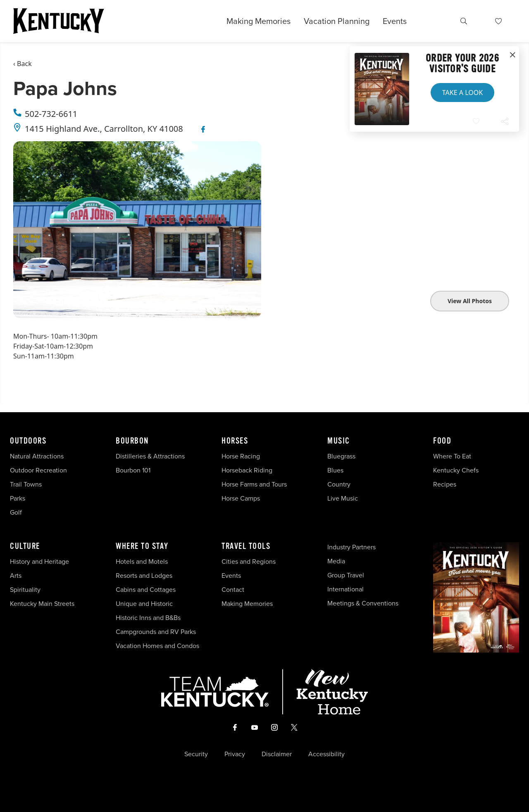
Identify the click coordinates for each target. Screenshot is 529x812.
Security (196, 754)
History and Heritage (40, 562)
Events (395, 21)
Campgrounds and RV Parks (156, 632)
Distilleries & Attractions (150, 456)
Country (339, 484)
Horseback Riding (247, 470)
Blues (335, 470)
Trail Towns (26, 484)
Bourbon (132, 441)
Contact (233, 590)
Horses (235, 441)
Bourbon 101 (133, 470)
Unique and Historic (144, 604)
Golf (16, 512)
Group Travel (346, 575)
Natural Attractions (37, 456)
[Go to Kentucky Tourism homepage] (59, 21)
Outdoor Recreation (38, 470)
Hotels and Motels (142, 562)
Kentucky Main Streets (42, 604)
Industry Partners (351, 547)
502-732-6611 (51, 114)
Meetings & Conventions (363, 603)
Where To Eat (452, 456)
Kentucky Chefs (456, 470)
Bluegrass (341, 456)
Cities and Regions (249, 562)
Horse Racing (241, 456)
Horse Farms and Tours (254, 484)
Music (339, 441)
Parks (18, 498)
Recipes (446, 484)
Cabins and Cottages (146, 590)
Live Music (343, 498)
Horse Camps (241, 498)
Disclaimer (277, 754)
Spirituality (26, 590)
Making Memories (259, 21)
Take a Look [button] (462, 93)
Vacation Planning (337, 21)
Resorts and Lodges (144, 576)
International (346, 589)
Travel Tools (246, 546)
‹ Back (23, 64)
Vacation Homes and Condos (157, 646)
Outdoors (28, 441)
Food (442, 441)
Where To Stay (142, 546)
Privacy (235, 754)
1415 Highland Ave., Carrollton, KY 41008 (104, 129)
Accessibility (326, 754)
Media (336, 561)
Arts (16, 576)
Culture (25, 546)
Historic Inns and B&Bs (148, 618)
